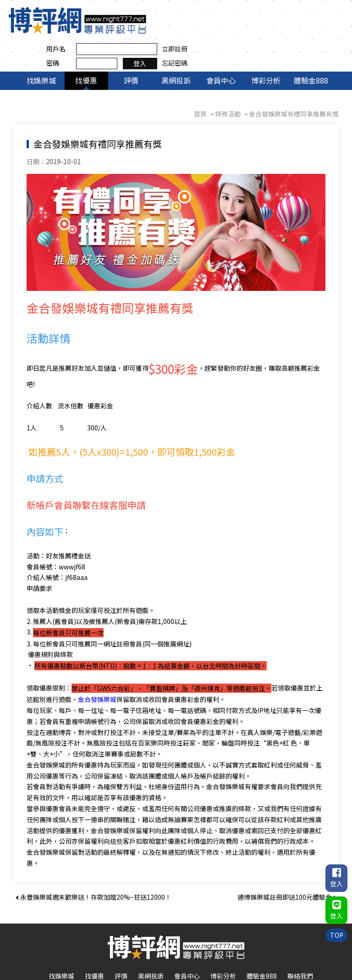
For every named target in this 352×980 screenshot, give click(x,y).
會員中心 (221, 50)
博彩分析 (266, 50)
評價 (131, 50)
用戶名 (209, 13)
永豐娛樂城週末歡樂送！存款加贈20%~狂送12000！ (93, 866)
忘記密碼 (327, 27)
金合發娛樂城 (98, 668)
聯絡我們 (300, 945)
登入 (292, 27)
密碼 (205, 27)
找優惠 (86, 50)
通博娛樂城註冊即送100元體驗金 (287, 866)
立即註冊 (327, 13)
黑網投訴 (176, 50)
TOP (336, 934)
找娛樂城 (41, 50)
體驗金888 (311, 50)
